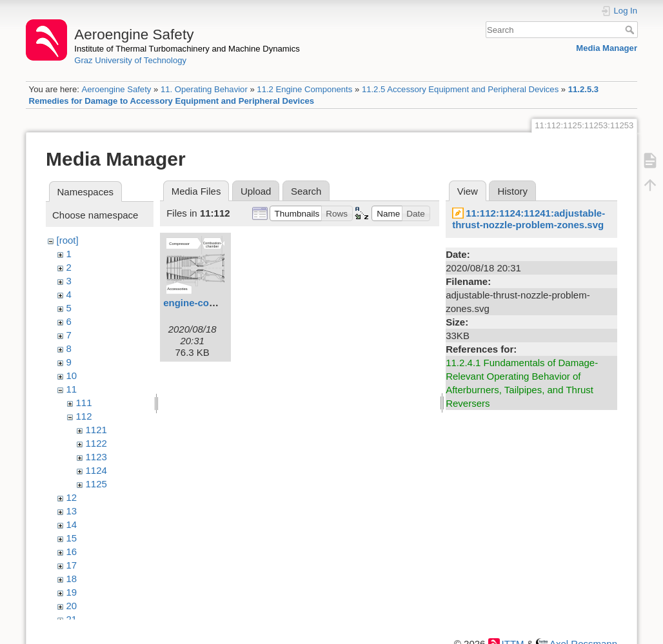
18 (72, 579)
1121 (96, 430)
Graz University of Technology (130, 60)
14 (72, 524)
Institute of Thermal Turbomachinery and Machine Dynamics (187, 49)
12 (72, 497)
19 (72, 592)
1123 (96, 457)
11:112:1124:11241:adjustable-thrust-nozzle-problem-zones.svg (529, 219)
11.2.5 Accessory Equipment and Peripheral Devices (460, 89)
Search (631, 30)
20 (72, 606)
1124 (96, 470)
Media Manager (607, 48)
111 (84, 403)
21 (72, 619)
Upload (256, 191)
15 (72, 538)
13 (72, 511)
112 (84, 416)
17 (72, 565)
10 (72, 376)
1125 (96, 484)
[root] (68, 240)
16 (72, 551)
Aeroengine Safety (116, 89)
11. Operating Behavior (204, 89)
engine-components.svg (219, 303)
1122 (96, 443)
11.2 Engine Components (304, 89)
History (512, 191)
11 (72, 389)
